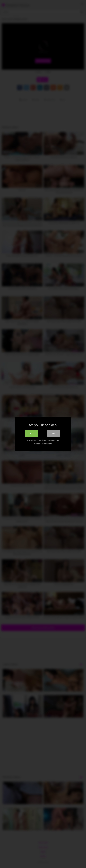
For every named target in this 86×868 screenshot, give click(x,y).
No (54, 433)
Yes (32, 433)
